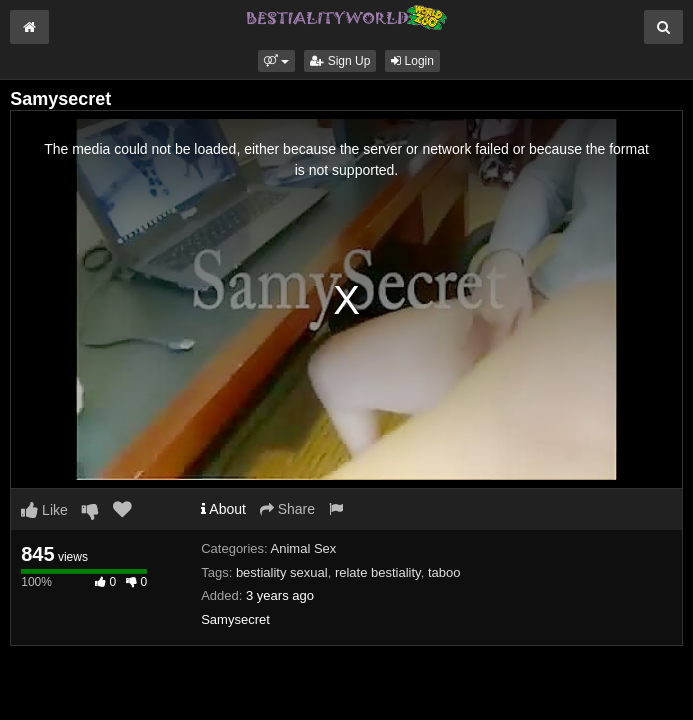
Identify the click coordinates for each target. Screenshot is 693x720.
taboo (444, 572)
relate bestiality (378, 572)
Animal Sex (304, 548)
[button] (276, 61)
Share (287, 509)
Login (412, 61)
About (223, 509)
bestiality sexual (282, 572)
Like (44, 510)
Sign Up (340, 61)
